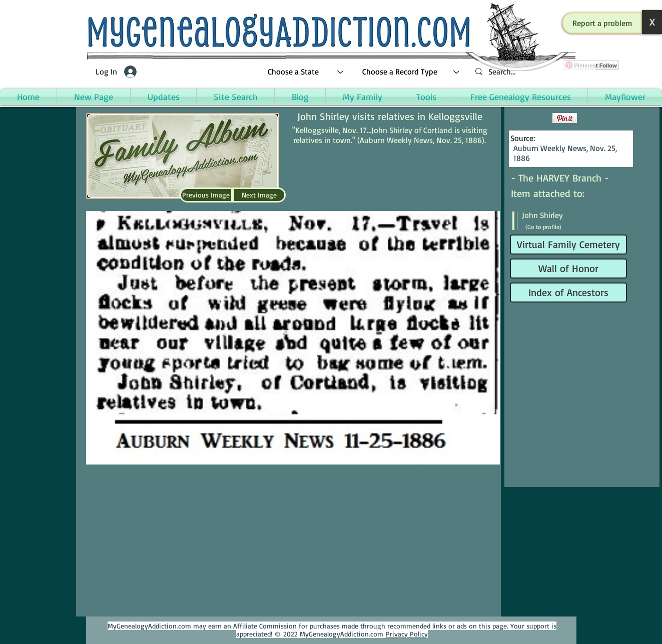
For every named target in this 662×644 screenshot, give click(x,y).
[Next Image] (259, 195)
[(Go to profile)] (550, 227)
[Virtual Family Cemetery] (568, 244)
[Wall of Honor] (568, 268)
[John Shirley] (569, 215)
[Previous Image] (206, 195)
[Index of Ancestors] (568, 292)
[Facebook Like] (530, 118)
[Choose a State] (306, 72)
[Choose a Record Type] (411, 72)
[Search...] (531, 72)
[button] (602, 23)
